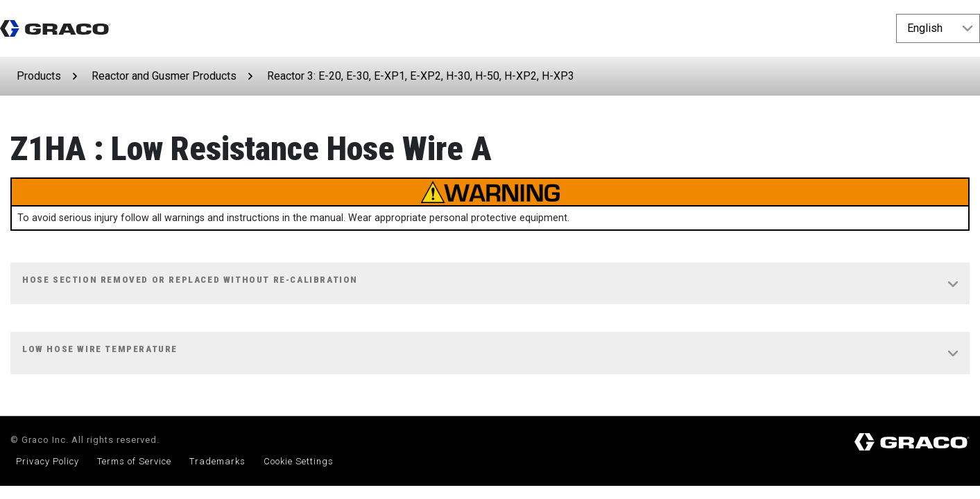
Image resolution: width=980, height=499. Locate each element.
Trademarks (217, 461)
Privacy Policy (48, 461)
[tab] (490, 284)
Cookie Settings (299, 461)
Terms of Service (134, 461)
